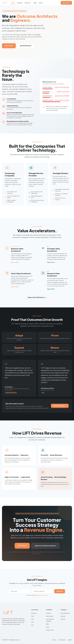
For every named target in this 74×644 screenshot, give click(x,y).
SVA (32, 622)
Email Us (63, 619)
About (41, 3)
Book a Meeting (65, 613)
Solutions (20, 3)
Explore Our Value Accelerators (45, 546)
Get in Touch (66, 3)
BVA (32, 616)
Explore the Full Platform (37, 297)
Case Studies (50, 616)
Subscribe (60, 591)
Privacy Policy (50, 630)
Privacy (54, 640)
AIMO (35, 3)
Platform (28, 3)
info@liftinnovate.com (42, 595)
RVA (32, 625)
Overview (34, 613)
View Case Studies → (60, 406)
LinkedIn (63, 616)
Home (13, 3)
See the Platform (26, 46)
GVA (32, 619)
